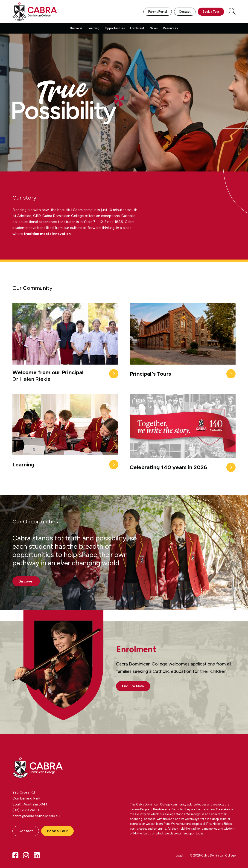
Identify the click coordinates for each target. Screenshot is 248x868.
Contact (185, 12)
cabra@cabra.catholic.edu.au (36, 816)
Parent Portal (158, 12)
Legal (179, 855)
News (154, 28)
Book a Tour (211, 12)
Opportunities (115, 28)
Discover (76, 28)
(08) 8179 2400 (26, 810)
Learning (94, 28)
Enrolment (137, 28)
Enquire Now (133, 686)
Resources (171, 28)
